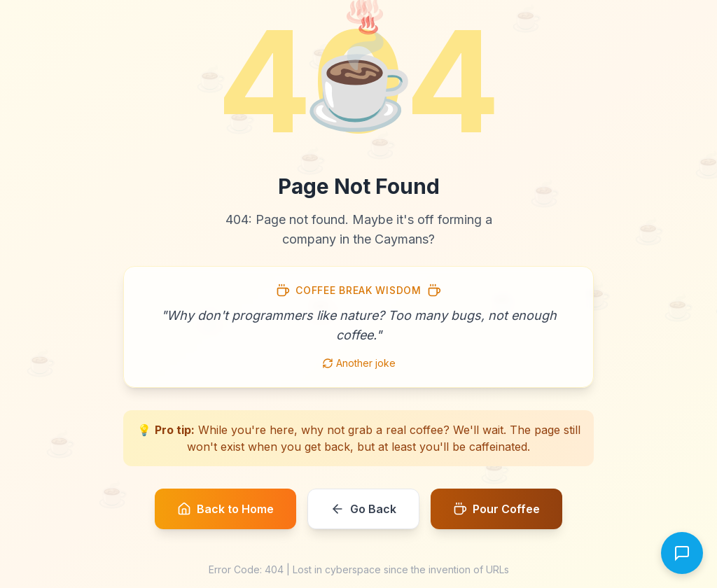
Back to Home (225, 509)
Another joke (359, 363)
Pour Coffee (496, 509)
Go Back (363, 509)
